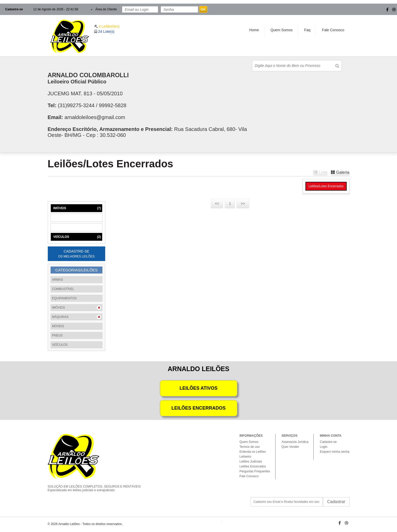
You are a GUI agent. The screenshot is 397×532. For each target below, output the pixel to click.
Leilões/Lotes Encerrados (326, 186)
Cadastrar (336, 502)
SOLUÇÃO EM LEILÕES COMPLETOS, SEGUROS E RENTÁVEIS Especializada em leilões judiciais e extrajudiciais (98, 484)
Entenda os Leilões (253, 452)
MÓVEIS (77, 227)
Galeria (340, 172)
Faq (307, 30)
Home (254, 30)
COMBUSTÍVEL (63, 289)
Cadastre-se (14, 9)
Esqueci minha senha (335, 452)
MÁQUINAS (77, 218)
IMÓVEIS (77, 208)
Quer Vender (290, 447)
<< (217, 204)
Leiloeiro (245, 457)
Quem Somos (282, 30)
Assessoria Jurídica (295, 442)
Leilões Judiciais (251, 461)
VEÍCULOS (77, 237)
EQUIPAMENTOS (64, 298)
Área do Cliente (106, 9)
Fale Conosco (333, 30)
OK (203, 9)
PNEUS (57, 335)
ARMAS (58, 280)
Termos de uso (250, 447)
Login (324, 447)
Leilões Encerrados (253, 466)
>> (243, 204)
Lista (320, 172)
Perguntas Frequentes (255, 471)
